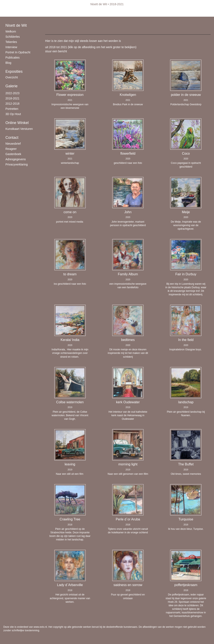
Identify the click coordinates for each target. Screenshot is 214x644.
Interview (11, 47)
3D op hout (13, 114)
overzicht (12, 77)
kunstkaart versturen (19, 129)
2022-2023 (12, 93)
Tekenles (11, 42)
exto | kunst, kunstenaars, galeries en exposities (15, 4)
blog (8, 63)
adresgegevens (16, 159)
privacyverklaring (17, 164)
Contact (12, 138)
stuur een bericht (56, 51)
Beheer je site (12, 13)
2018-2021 (12, 98)
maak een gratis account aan (44, 13)
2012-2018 (12, 104)
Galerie (11, 86)
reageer (11, 149)
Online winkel (17, 123)
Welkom (11, 31)
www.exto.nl (40, 627)
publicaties (13, 58)
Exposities (14, 71)
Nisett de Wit (99, 4)
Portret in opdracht (18, 52)
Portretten (12, 109)
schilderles (13, 37)
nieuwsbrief (13, 144)
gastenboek (13, 154)
